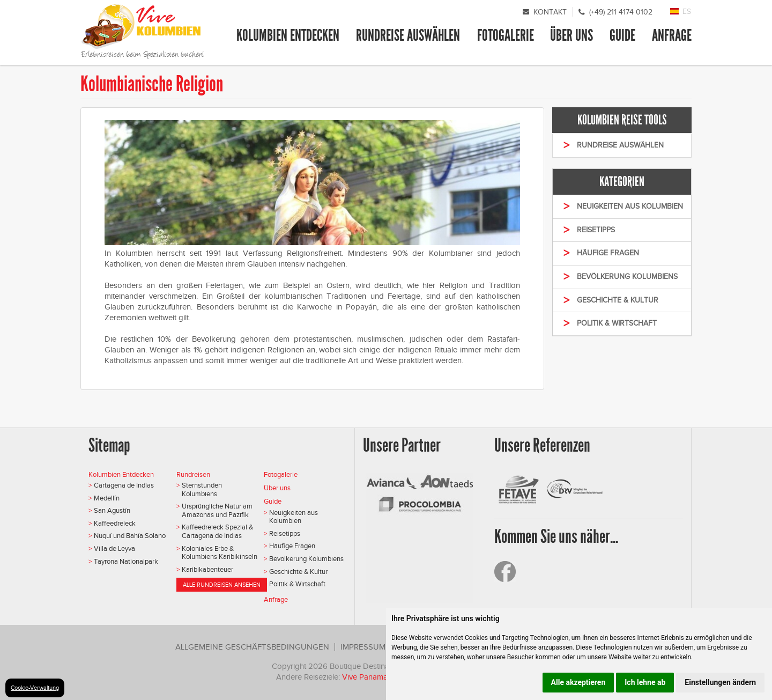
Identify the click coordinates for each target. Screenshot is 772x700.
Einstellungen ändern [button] (720, 682)
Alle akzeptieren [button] (578, 682)
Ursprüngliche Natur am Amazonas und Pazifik (217, 510)
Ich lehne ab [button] (645, 682)
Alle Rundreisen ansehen (222, 585)
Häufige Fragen (292, 546)
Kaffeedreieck (115, 523)
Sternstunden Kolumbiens (202, 489)
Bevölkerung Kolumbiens (306, 559)
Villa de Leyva (114, 548)
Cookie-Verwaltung (35, 688)
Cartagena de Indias (124, 485)
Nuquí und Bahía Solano (130, 536)
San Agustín (112, 510)
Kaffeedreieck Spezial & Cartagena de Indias (217, 531)
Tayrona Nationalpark (126, 561)
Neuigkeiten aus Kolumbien (294, 517)
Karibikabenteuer (207, 569)
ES (687, 12)
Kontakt (550, 12)
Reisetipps (285, 533)
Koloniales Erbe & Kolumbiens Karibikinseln (220, 553)
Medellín (107, 498)
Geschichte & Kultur (298, 572)
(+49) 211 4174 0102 (621, 12)
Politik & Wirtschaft (297, 584)
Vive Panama (366, 677)
